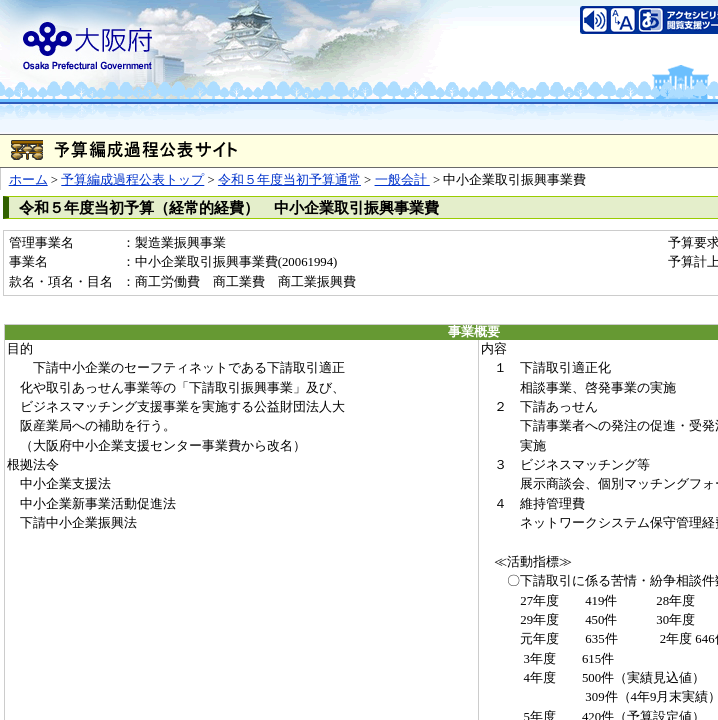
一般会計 (402, 180)
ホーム (28, 180)
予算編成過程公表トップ (132, 180)
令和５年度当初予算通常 (289, 180)
